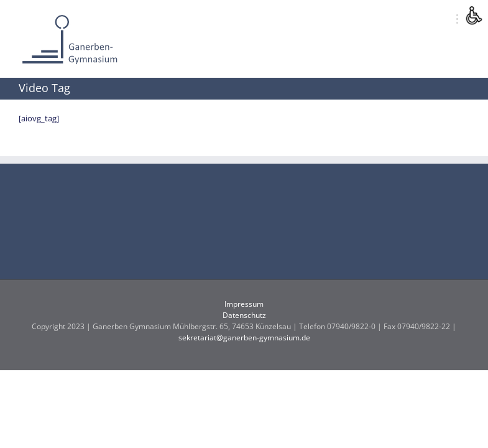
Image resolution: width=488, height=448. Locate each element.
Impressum (244, 304)
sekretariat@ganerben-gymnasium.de (244, 338)
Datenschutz (244, 315)
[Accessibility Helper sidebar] (473, 15)
